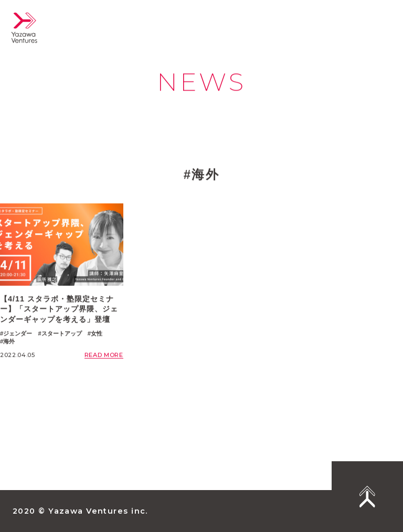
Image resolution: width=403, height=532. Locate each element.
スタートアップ (62, 333)
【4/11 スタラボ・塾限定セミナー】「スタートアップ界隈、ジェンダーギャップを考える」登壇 (59, 309)
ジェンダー (18, 333)
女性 (97, 333)
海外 (9, 342)
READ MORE (104, 355)
